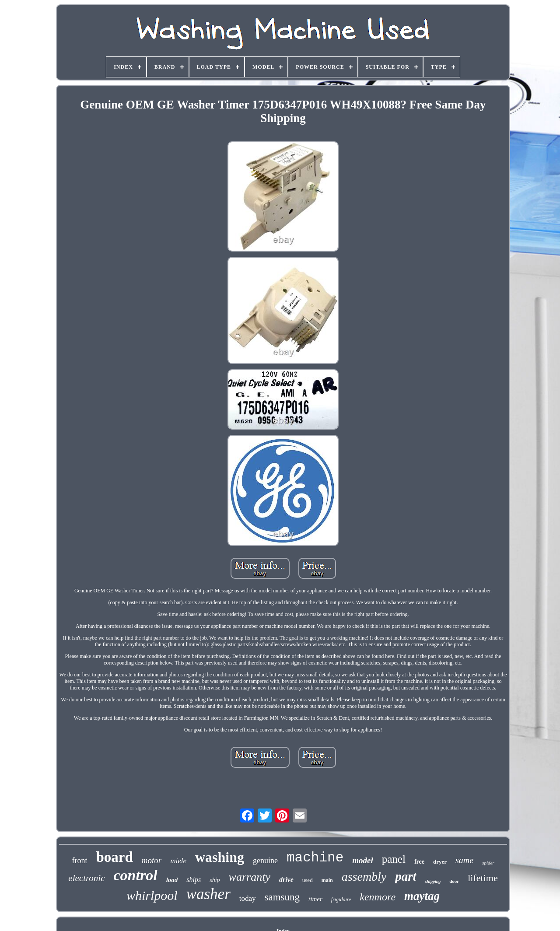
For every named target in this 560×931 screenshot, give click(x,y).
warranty (250, 877)
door (454, 881)
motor (152, 860)
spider (488, 863)
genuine (265, 861)
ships (194, 880)
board (114, 857)
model (363, 860)
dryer (440, 862)
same (464, 860)
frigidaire (341, 899)
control (136, 875)
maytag (422, 896)
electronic (86, 878)
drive (286, 880)
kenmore (378, 897)
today (248, 898)
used (308, 880)
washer (208, 894)
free (419, 862)
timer (315, 899)
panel (394, 859)
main (327, 880)
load (172, 880)
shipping (433, 881)
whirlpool (152, 895)
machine (315, 858)
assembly (364, 877)
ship (215, 880)
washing (220, 857)
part (406, 876)
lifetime (483, 878)
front (79, 861)
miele (178, 861)
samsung (282, 897)
